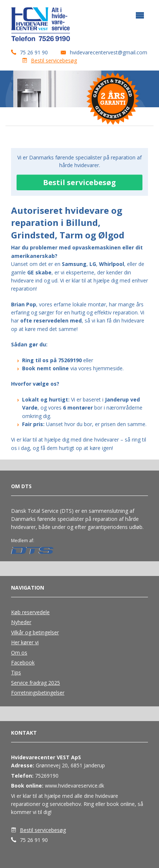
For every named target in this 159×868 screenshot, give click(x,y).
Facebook (23, 662)
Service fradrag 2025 (36, 683)
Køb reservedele (30, 612)
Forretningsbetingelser (38, 693)
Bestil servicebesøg (54, 60)
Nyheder (21, 622)
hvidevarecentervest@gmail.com (109, 52)
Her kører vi (25, 642)
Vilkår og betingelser (35, 632)
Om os (19, 653)
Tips (16, 672)
